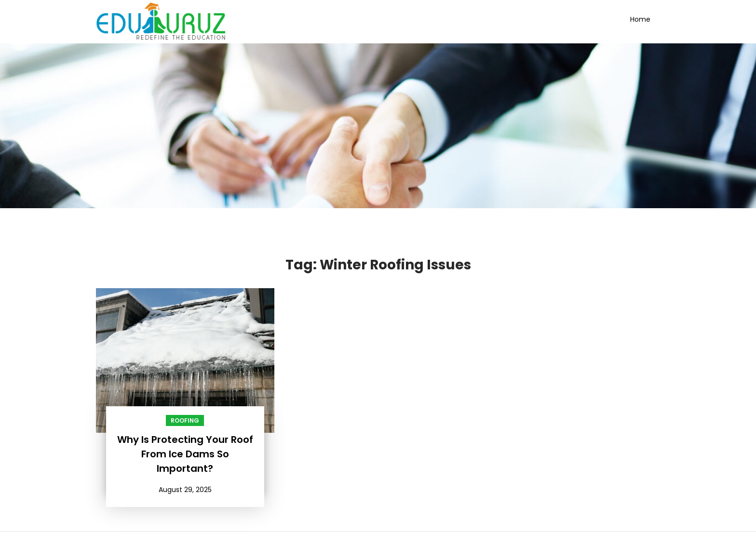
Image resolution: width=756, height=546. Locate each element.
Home (640, 19)
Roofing (185, 420)
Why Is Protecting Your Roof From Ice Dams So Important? (185, 454)
